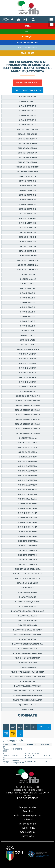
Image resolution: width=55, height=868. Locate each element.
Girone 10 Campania (28, 541)
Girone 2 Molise (28, 279)
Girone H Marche (27, 214)
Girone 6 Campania (28, 522)
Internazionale (28, 824)
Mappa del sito (27, 807)
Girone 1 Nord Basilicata (28, 569)
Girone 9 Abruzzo (27, 494)
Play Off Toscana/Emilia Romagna (28, 677)
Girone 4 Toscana (28, 452)
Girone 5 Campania (27, 518)
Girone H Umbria (27, 387)
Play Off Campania (27, 616)
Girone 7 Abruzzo (27, 485)
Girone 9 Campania (28, 536)
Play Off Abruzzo (28, 663)
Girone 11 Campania (28, 546)
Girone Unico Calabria (28, 349)
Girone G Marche (27, 209)
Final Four (28, 709)
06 (41, 727)
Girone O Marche (28, 237)
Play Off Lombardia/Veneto (28, 695)
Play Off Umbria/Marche (28, 602)
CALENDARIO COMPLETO (28, 90)
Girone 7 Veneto (28, 125)
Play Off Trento (28, 606)
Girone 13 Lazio (28, 345)
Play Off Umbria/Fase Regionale (27, 611)
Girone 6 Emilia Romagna (28, 424)
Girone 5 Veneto (27, 115)
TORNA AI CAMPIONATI (28, 83)
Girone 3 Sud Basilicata (27, 578)
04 (27, 727)
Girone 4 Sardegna (28, 148)
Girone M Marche (28, 228)
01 (6, 727)
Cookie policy (28, 832)
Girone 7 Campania (28, 527)
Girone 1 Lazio (28, 288)
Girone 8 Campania (27, 532)
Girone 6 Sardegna (28, 158)
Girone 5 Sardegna (27, 153)
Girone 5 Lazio (28, 307)
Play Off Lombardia (27, 592)
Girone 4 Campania (28, 513)
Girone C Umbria (28, 363)
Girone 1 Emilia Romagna (27, 401)
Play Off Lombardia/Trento (27, 653)
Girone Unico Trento (27, 167)
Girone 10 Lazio (27, 331)
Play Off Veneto (27, 639)
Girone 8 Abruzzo (28, 490)
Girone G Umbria (27, 382)
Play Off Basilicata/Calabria (28, 691)
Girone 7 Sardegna (28, 162)
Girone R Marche (28, 251)
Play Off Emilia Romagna (27, 658)
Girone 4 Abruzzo (27, 471)
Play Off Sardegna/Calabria (28, 700)
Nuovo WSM (28, 836)
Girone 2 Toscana (28, 443)
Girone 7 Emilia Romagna (28, 429)
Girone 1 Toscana (27, 438)
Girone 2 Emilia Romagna (28, 405)
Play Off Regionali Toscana (28, 630)
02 (13, 727)
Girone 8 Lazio (28, 321)
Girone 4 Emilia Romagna (28, 415)
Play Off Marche (28, 597)
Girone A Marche (28, 181)
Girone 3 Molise (28, 284)
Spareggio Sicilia (28, 176)
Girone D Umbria (27, 368)
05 (34, 727)
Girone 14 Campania (27, 560)
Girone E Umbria (27, 373)
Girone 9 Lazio (27, 326)
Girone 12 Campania (27, 550)
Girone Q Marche (28, 246)
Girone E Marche (27, 200)
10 (20, 733)
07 (47, 727)
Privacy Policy (27, 828)
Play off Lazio (28, 681)
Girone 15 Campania (28, 564)
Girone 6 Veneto (28, 120)
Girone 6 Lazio (27, 312)
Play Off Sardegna (27, 620)
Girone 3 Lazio (27, 298)
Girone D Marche (27, 195)
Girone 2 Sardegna (28, 139)
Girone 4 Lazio (27, 302)
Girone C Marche (28, 190)
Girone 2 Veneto (28, 101)
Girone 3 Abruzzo (27, 466)
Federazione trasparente (28, 815)
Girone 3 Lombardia (28, 265)
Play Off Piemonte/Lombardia (27, 644)
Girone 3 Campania (28, 508)
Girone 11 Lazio (27, 335)
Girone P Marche (28, 242)
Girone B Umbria (28, 359)
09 (13, 733)
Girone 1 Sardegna (27, 134)
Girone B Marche (28, 186)
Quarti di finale (28, 705)
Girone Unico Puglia (28, 583)
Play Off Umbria (28, 667)
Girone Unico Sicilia (28, 129)
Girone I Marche (27, 218)
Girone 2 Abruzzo (27, 461)
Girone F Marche (28, 204)
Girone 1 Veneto (27, 97)
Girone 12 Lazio (28, 340)
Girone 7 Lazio (27, 317)
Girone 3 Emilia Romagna (28, 410)
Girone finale (27, 588)
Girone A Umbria (28, 354)
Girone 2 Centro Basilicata (27, 574)
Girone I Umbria (27, 391)
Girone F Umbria (28, 377)
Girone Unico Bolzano (27, 172)
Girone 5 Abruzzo (28, 476)
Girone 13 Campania (27, 555)
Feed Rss (28, 811)
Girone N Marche (27, 232)
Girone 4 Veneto (28, 111)
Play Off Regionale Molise (28, 635)
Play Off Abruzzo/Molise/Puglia (28, 672)
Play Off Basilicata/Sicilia (28, 686)
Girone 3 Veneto (28, 106)
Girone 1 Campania (27, 499)
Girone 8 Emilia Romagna (27, 433)
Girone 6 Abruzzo (27, 480)
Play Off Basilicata (27, 625)
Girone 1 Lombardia (27, 256)
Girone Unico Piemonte (27, 396)
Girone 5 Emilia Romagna (27, 419)
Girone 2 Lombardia (28, 260)
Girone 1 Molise (27, 274)
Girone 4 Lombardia (28, 270)
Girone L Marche (28, 223)
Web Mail (27, 820)
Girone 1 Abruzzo (28, 457)
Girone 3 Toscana (28, 447)
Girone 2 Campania (28, 504)
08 (6, 733)
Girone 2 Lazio (27, 293)
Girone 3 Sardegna (28, 143)
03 (20, 727)
